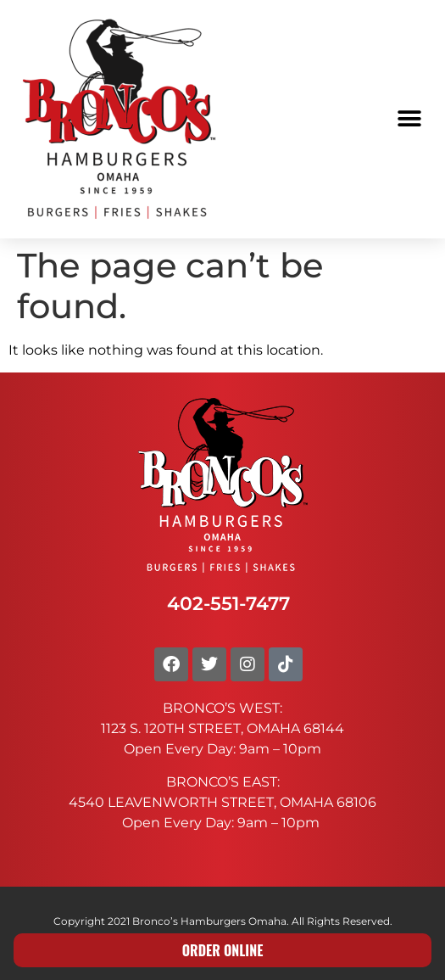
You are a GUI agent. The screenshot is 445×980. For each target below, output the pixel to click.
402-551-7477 (228, 603)
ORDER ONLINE (223, 950)
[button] (409, 119)
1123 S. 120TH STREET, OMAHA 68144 (222, 728)
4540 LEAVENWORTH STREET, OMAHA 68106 (222, 802)
